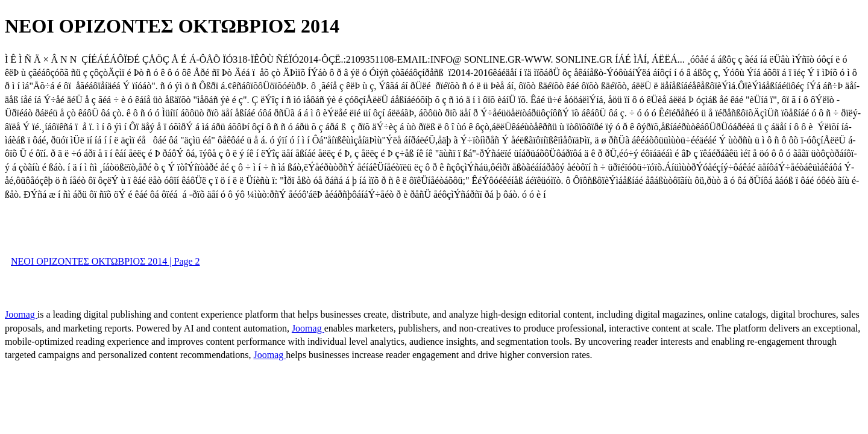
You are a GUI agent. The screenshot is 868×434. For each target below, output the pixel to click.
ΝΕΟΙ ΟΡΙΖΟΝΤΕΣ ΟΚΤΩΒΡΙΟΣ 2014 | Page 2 (105, 261)
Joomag (21, 314)
